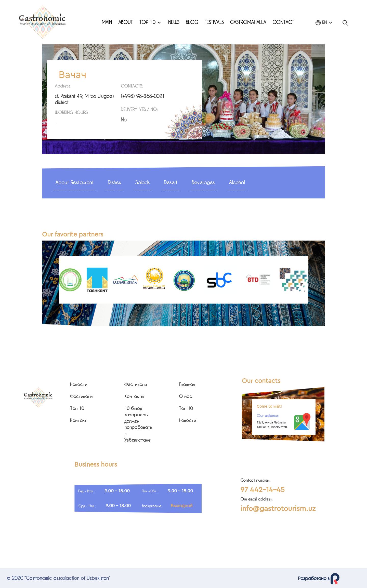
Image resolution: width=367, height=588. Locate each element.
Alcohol (237, 182)
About (126, 22)
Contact (283, 22)
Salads (142, 182)
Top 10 (150, 22)
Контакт (78, 420)
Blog (192, 22)
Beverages (203, 182)
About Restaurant (74, 182)
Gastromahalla (248, 22)
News (174, 22)
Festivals (214, 22)
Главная (187, 384)
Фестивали (81, 396)
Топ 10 (77, 408)
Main (107, 22)
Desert (171, 182)
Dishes (114, 182)
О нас (185, 396)
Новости (79, 384)
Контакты (134, 396)
